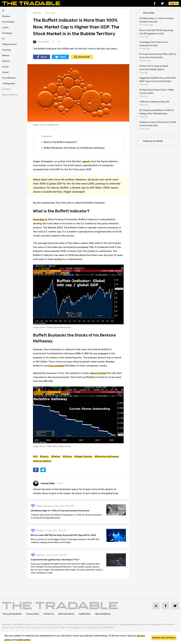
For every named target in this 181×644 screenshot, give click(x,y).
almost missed (98, 373)
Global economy (10, 44)
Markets (6, 56)
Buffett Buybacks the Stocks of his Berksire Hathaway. (74, 148)
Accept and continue (164, 638)
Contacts (7, 89)
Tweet (63, 57)
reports (86, 161)
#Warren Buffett (42, 461)
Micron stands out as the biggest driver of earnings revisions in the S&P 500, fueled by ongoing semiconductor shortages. (65, 541)
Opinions (6, 61)
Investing (6, 50)
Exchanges (7, 33)
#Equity (44, 456)
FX (3, 39)
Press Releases (9, 78)
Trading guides (9, 84)
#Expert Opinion (83, 456)
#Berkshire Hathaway (107, 456)
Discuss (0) (84, 57)
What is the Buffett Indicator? (60, 142)
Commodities (8, 22)
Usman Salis (41, 42)
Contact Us (49, 614)
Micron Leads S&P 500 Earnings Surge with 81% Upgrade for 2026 (63, 535)
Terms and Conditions (12, 614)
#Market (56, 456)
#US (35, 456)
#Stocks (67, 456)
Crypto (5, 28)
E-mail (60, 483)
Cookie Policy (85, 614)
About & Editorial (10, 95)
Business (6, 16)
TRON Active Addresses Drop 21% (154, 102)
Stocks (5, 67)
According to (40, 219)
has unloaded (57, 366)
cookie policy (23, 640)
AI (3, 11)
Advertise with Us (66, 614)
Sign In (174, 3)
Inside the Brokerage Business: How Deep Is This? (55, 560)
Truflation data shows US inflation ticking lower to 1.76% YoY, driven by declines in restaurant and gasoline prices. (66, 516)
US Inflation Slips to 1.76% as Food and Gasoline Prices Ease (60, 511)
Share (44, 57)
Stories (6, 72)
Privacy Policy (33, 614)
